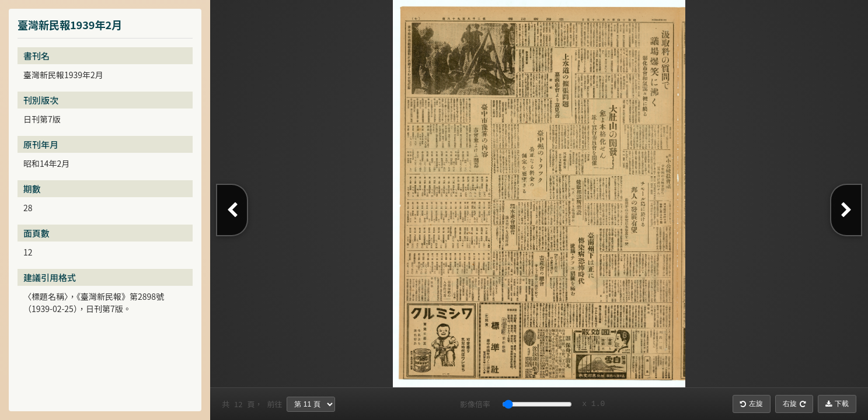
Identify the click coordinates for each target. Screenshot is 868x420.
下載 (837, 404)
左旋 (752, 404)
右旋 (794, 404)
